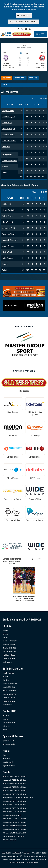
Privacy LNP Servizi (14, 856)
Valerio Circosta (8, 216)
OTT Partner (35, 478)
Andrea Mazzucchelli (10, 161)
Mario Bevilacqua (9, 129)
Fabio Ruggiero (8, 258)
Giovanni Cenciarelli (9, 140)
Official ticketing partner (35, 413)
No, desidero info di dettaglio (23, 22)
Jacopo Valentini (8, 111)
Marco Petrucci (8, 222)
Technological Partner (13, 499)
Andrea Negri (7, 123)
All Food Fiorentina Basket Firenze (9, 66)
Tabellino (33, 78)
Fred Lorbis (6, 147)
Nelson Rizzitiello (9, 210)
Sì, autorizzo (23, 16)
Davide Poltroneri (9, 134)
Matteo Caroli (7, 252)
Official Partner (13, 457)
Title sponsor (24, 391)
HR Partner (35, 436)
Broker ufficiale (35, 499)
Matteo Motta (7, 155)
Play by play (20, 78)
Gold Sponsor (13, 412)
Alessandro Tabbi (9, 228)
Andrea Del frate (8, 246)
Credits (45, 856)
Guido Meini (7, 204)
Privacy (4, 856)
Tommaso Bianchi (9, 234)
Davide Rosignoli (9, 116)
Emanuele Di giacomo (10, 240)
